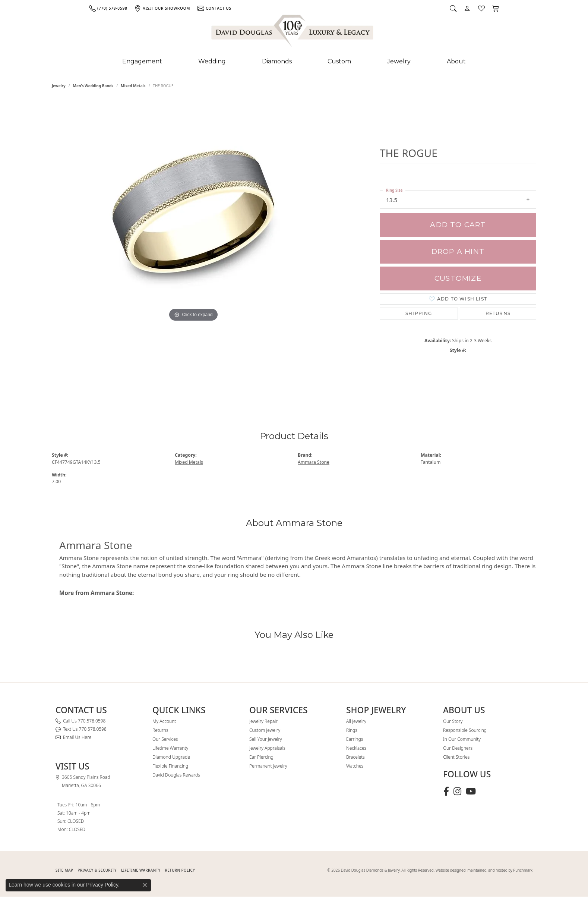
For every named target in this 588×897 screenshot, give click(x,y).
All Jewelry (356, 721)
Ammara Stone (314, 462)
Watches (355, 766)
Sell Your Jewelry (266, 739)
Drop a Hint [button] (458, 251)
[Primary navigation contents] (294, 62)
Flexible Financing (170, 766)
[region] (193, 249)
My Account (164, 721)
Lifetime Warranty (170, 748)
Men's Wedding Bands (93, 86)
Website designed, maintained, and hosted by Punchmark (484, 870)
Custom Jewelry (265, 730)
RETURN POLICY (180, 870)
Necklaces (356, 748)
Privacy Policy (102, 885)
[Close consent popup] (145, 885)
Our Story (453, 721)
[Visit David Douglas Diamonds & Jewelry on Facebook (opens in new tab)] (446, 791)
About (456, 61)
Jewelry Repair (263, 721)
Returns (498, 313)
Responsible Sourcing (465, 730)
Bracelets (355, 757)
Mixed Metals (133, 86)
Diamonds (277, 61)
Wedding (212, 61)
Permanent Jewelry (268, 766)
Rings (352, 730)
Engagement (142, 61)
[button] (453, 8)
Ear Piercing (261, 757)
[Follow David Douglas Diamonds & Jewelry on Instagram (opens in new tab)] (457, 791)
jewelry (59, 86)
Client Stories (456, 757)
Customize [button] (458, 278)
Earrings (355, 739)
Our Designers (458, 748)
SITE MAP (64, 870)
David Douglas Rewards (176, 775)
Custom (339, 61)
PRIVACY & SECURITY (97, 870)
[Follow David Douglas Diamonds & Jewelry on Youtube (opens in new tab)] (471, 791)
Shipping (419, 313)
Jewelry (399, 61)
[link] (108, 8)
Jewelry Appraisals (267, 748)
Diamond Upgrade (171, 757)
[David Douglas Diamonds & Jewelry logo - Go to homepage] (293, 32)
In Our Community (462, 739)
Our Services (165, 739)
